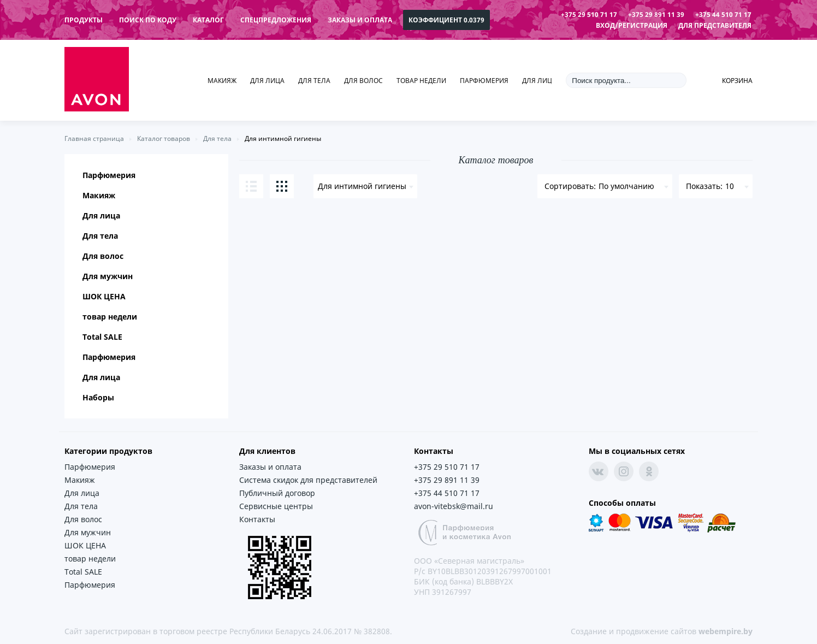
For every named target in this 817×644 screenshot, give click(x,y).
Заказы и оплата (360, 20)
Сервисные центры (276, 506)
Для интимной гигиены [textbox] (362, 186)
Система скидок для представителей (308, 480)
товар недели (421, 81)
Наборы (98, 397)
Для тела (314, 81)
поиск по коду (148, 20)
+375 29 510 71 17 (589, 14)
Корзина (737, 81)
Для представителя (715, 25)
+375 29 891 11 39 (656, 14)
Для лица (267, 81)
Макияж (222, 81)
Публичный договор (277, 493)
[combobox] (365, 186)
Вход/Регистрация (632, 25)
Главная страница (94, 138)
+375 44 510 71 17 (723, 14)
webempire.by (726, 631)
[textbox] (605, 186)
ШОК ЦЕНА (104, 296)
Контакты (257, 519)
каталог (208, 20)
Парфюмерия (484, 81)
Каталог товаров (164, 138)
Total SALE (102, 337)
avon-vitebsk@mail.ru (454, 506)
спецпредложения (276, 20)
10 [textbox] (730, 186)
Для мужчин (108, 276)
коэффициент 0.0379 (446, 20)
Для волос (363, 81)
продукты (84, 20)
